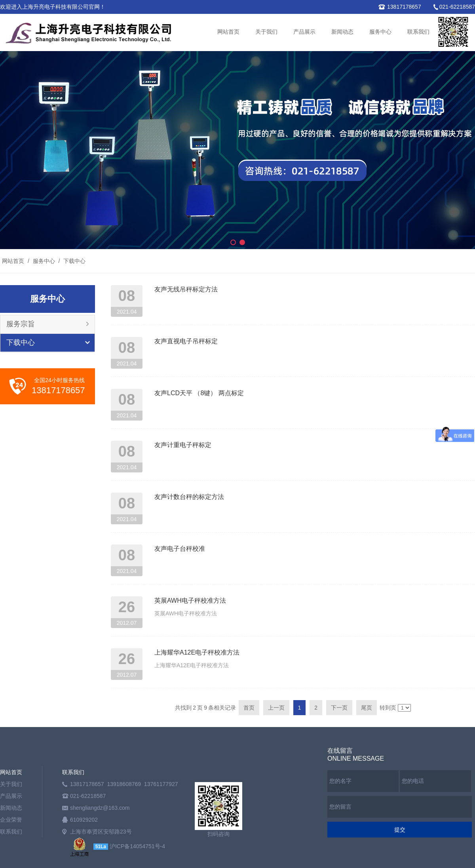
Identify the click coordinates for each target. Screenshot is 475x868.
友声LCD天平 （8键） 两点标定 (199, 393)
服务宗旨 (21, 324)
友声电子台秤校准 (180, 549)
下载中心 (74, 261)
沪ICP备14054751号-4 (137, 846)
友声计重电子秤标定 (183, 445)
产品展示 (304, 32)
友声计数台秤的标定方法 (189, 497)
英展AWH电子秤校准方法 (190, 601)
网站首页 (228, 32)
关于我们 (266, 32)
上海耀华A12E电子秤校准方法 (197, 652)
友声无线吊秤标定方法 (186, 289)
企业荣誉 (11, 820)
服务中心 (380, 32)
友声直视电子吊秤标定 (186, 341)
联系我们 (418, 32)
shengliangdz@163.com (100, 808)
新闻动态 (342, 32)
